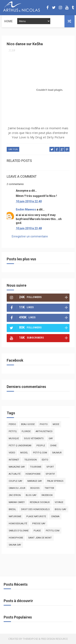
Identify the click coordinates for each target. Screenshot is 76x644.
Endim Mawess (26, 209)
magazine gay (17, 467)
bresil (12, 509)
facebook (47, 495)
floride (26, 431)
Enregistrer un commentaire (30, 236)
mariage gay (35, 481)
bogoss (35, 488)
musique (14, 438)
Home (8, 21)
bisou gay (60, 509)
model (24, 453)
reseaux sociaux (40, 502)
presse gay (39, 524)
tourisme (36, 467)
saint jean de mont (40, 538)
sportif (50, 474)
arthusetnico (44, 431)
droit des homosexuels (35, 509)
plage (37, 531)
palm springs (55, 481)
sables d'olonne (19, 531)
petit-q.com (40, 453)
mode (56, 424)
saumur (57, 453)
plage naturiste (36, 516)
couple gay (16, 481)
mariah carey (17, 502)
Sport (50, 467)
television (31, 460)
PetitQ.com (53, 531)
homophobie (33, 474)
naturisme (15, 516)
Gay (51, 438)
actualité (15, 474)
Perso (12, 424)
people (41, 446)
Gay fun (13, 149)
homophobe (16, 538)
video (12, 453)
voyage (59, 502)
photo (44, 424)
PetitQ (13, 431)
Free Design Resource (54, 639)
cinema (55, 516)
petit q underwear (20, 446)
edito (45, 460)
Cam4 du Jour (17, 488)
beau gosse (28, 424)
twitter (49, 488)
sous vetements (34, 438)
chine (53, 446)
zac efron (15, 495)
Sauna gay (15, 545)
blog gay (31, 495)
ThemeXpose (30, 639)
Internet (14, 460)
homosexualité (18, 524)
